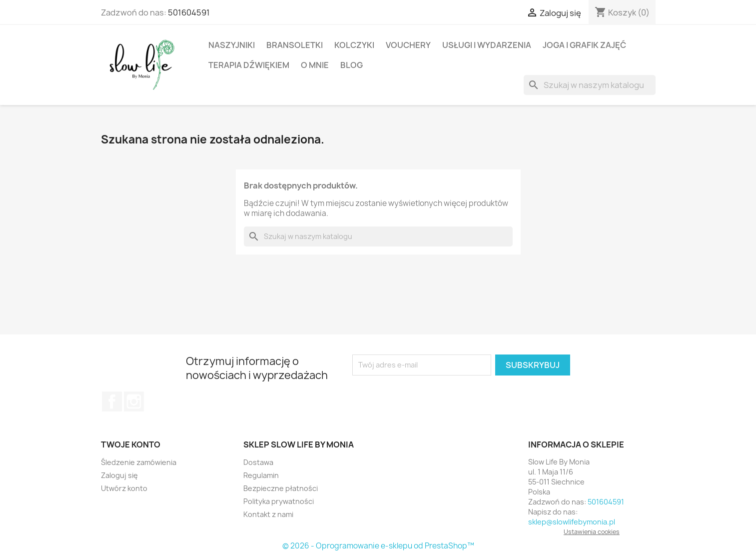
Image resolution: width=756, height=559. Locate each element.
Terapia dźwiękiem (249, 65)
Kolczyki (354, 45)
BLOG (352, 65)
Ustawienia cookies (592, 532)
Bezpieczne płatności (281, 488)
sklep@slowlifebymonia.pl (572, 522)
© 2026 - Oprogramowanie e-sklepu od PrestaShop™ (378, 546)
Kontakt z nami (268, 514)
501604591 (189, 12)
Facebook (112, 401)
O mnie (315, 65)
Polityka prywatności (279, 501)
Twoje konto (131, 444)
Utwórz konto (124, 488)
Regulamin (261, 475)
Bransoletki (295, 45)
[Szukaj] (590, 85)
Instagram (134, 401)
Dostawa (258, 462)
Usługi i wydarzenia (487, 45)
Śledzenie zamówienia (139, 462)
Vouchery (408, 45)
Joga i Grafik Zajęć (584, 45)
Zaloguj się (119, 475)
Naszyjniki (232, 45)
